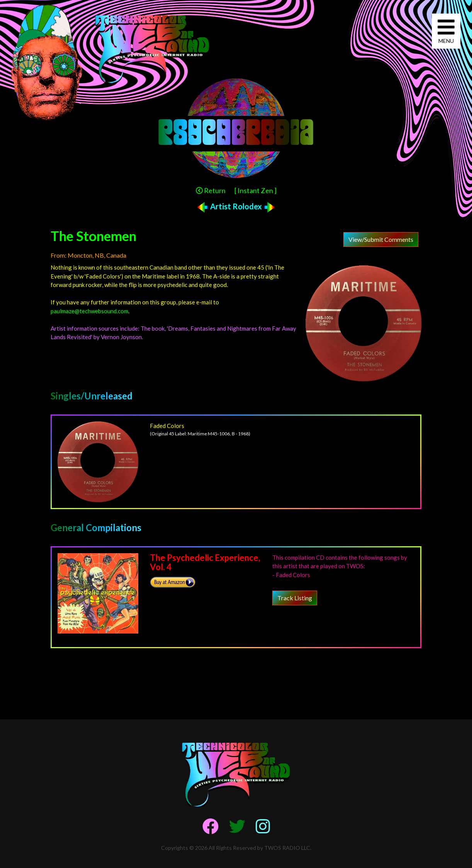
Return (211, 190)
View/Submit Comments (381, 239)
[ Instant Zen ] (256, 190)
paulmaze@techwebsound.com (89, 311)
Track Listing (295, 598)
